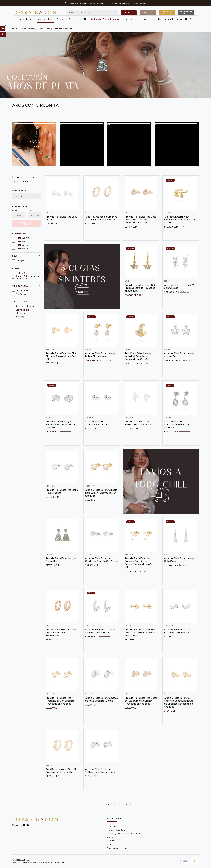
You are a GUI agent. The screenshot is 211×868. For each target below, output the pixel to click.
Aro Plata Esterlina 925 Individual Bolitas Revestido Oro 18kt (180, 231)
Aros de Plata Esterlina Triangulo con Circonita (98, 434)
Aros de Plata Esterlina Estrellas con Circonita (177, 642)
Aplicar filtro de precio (27, 223)
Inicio (15, 29)
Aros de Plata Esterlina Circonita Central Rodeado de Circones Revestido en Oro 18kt (179, 714)
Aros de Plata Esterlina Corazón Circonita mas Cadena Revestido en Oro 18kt (139, 574)
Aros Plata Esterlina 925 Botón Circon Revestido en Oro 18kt (61, 436)
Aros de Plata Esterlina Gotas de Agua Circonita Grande (101, 711)
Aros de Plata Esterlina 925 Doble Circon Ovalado (100, 366)
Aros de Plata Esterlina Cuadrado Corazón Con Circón (102, 571)
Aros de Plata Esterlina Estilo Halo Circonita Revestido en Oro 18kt (101, 504)
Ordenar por (19, 190)
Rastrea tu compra (173, 19)
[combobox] (92, 13)
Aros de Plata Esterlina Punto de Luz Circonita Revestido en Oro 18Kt (141, 644)
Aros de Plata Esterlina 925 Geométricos (61, 571)
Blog (109, 844)
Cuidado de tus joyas (117, 848)
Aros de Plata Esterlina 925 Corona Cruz (179, 366)
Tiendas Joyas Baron (117, 830)
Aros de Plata (44, 29)
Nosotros (111, 826)
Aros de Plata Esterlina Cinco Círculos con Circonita (101, 642)
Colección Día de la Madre (107, 19)
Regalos (130, 19)
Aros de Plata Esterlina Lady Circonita (61, 229)
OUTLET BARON (79, 19)
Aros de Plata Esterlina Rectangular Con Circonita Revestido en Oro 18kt (60, 712)
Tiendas (157, 19)
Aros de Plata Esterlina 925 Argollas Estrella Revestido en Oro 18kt (140, 299)
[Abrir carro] (3, 28)
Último (133, 804)
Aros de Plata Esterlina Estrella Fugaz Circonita (138, 434)
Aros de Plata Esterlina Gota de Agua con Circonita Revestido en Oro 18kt (140, 231)
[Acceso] (3, 34)
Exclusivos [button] (144, 19)
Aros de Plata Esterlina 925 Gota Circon (179, 571)
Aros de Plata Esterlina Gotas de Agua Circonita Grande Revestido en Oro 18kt (141, 712)
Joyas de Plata (46, 19)
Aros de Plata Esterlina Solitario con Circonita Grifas (101, 782)
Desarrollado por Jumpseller (51, 862)
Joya (27, 256)
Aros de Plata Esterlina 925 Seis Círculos (179, 298)
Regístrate (112, 841)
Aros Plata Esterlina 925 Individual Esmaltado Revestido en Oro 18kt (138, 367)
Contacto (112, 837)
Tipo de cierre (27, 302)
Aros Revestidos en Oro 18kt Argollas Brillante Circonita (101, 229)
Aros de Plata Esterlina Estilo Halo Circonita (62, 503)
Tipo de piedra (27, 286)
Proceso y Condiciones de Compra (123, 833)
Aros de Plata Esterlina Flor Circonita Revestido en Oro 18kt (61, 367)
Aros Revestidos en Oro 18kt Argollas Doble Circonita (62, 782)
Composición (27, 233)
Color (27, 268)
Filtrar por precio (27, 206)
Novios (62, 19)
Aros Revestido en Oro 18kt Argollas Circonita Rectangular (61, 644)
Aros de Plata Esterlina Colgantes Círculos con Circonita (177, 436)
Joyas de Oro (27, 19)
